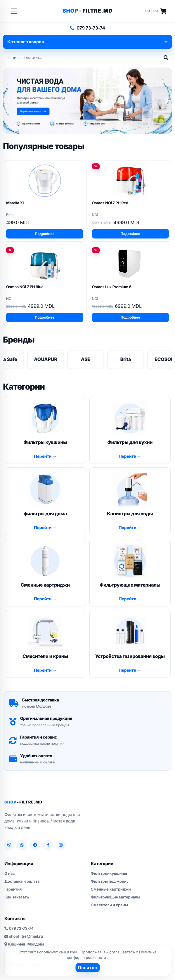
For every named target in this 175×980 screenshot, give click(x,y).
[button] (8, 101)
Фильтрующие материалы (116, 897)
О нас (10, 874)
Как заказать (17, 897)
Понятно (87, 968)
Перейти (43, 456)
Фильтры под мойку (110, 882)
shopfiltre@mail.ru (24, 936)
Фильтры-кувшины (109, 874)
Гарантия (13, 889)
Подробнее (45, 234)
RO (148, 11)
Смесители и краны (109, 905)
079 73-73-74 (87, 28)
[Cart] (163, 11)
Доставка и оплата (22, 882)
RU (156, 11)
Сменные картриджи (111, 889)
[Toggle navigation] (14, 11)
